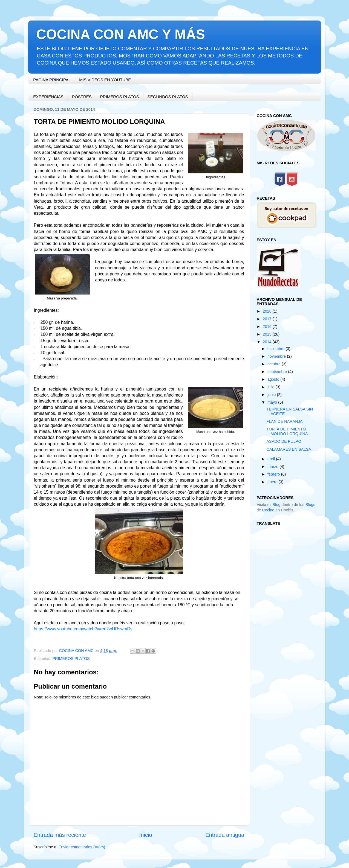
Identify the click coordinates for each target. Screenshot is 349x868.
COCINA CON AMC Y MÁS (121, 34)
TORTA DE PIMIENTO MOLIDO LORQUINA (287, 431)
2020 (268, 311)
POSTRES (82, 97)
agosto (274, 379)
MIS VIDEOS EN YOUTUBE (105, 80)
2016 (268, 327)
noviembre (277, 356)
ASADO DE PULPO (284, 441)
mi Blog (274, 505)
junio (272, 395)
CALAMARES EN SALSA (289, 449)
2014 (268, 342)
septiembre (278, 372)
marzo (273, 467)
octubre (275, 364)
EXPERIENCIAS (48, 97)
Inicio (146, 835)
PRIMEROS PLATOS (120, 97)
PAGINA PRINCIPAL (52, 80)
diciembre (276, 349)
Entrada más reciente (60, 835)
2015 (268, 334)
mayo (273, 402)
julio (272, 387)
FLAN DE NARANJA (284, 421)
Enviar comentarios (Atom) (82, 847)
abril (272, 459)
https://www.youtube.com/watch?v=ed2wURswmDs (83, 629)
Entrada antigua (225, 835)
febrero (274, 474)
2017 (268, 319)
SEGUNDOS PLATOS (168, 97)
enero (273, 482)
